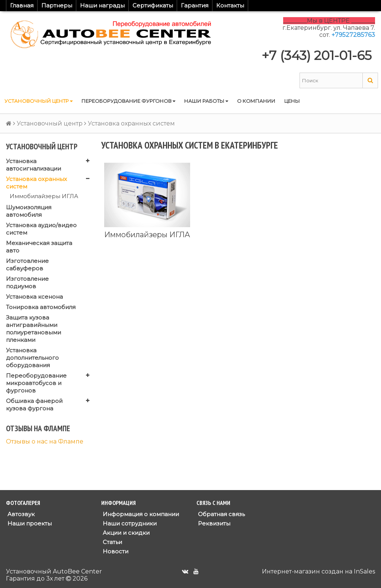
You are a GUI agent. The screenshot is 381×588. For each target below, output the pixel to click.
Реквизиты (213, 523)
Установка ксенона (34, 297)
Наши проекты (29, 523)
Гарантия (195, 5)
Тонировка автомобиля (41, 307)
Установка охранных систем (36, 183)
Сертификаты (153, 5)
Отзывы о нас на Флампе (45, 441)
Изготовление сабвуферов (27, 265)
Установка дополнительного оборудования (32, 358)
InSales (364, 571)
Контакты (230, 5)
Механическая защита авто (39, 247)
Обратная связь (221, 514)
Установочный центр (39, 101)
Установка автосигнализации (33, 165)
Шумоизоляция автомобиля (29, 211)
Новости (115, 551)
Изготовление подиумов (27, 282)
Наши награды (102, 5)
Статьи (112, 542)
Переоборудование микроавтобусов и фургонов (36, 383)
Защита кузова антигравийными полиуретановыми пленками (33, 329)
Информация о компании (140, 514)
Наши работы (206, 101)
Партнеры (57, 5)
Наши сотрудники (129, 523)
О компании (256, 101)
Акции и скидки (125, 533)
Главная (22, 5)
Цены (292, 101)
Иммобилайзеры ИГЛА (44, 196)
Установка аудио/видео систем (41, 229)
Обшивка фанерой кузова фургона (34, 405)
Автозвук (20, 514)
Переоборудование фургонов (128, 101)
